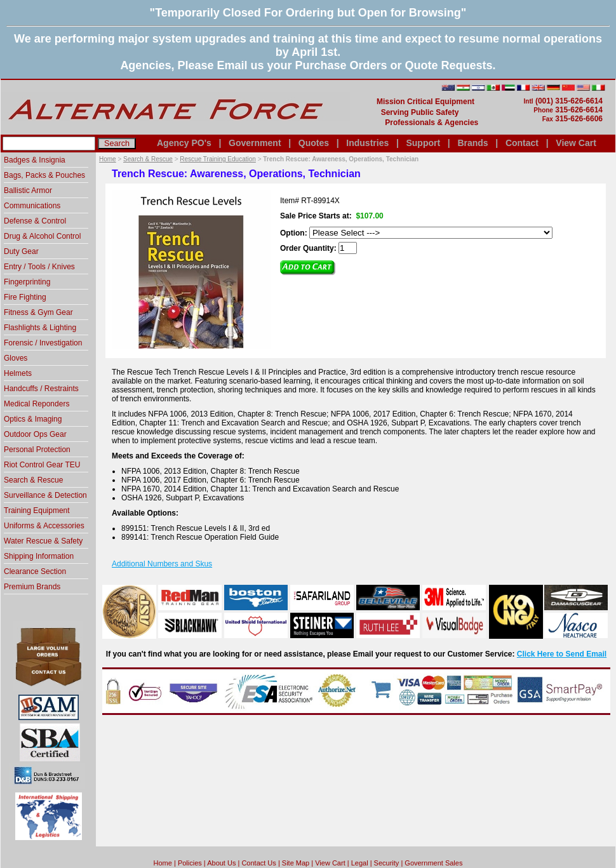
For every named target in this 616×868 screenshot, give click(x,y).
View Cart (576, 143)
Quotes (314, 143)
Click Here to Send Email (562, 654)
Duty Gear (21, 251)
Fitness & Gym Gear (38, 312)
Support (423, 143)
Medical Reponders (37, 404)
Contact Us (258, 863)
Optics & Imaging (33, 419)
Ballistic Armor (28, 190)
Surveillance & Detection (45, 495)
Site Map (296, 863)
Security (387, 863)
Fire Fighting (25, 297)
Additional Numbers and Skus (162, 564)
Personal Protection (37, 450)
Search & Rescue (148, 159)
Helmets (18, 373)
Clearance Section (35, 571)
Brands (472, 143)
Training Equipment (37, 511)
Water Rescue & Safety (43, 541)
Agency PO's (184, 143)
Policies (190, 863)
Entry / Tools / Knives (39, 267)
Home (108, 159)
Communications (32, 206)
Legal (360, 863)
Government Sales (433, 863)
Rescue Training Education (218, 159)
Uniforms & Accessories (44, 526)
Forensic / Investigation (43, 343)
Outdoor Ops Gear (35, 434)
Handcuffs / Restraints (41, 389)
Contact (522, 143)
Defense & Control (35, 221)
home (163, 863)
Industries (367, 143)
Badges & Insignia (35, 160)
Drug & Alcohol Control (42, 236)
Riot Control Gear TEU (42, 465)
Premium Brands (32, 587)
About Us (221, 863)
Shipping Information (39, 556)
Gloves (16, 358)
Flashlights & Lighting (40, 328)
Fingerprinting (27, 282)
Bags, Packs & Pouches (44, 175)
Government (255, 143)
